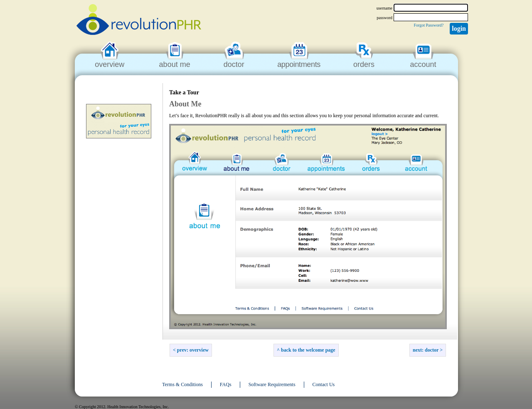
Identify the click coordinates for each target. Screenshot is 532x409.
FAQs (226, 384)
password (384, 18)
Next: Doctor (426, 350)
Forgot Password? (429, 25)
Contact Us (324, 384)
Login (459, 28)
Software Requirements (272, 384)
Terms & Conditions (182, 384)
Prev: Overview (193, 350)
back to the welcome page (308, 350)
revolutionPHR (139, 21)
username (384, 8)
